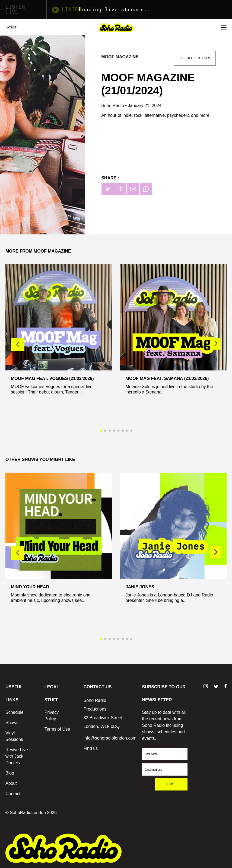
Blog (10, 773)
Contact (13, 794)
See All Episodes (195, 58)
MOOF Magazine (120, 57)
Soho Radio (113, 106)
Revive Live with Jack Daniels (17, 756)
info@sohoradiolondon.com (110, 738)
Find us (91, 748)
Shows (12, 723)
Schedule (15, 712)
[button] (216, 344)
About (11, 783)
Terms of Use (57, 729)
